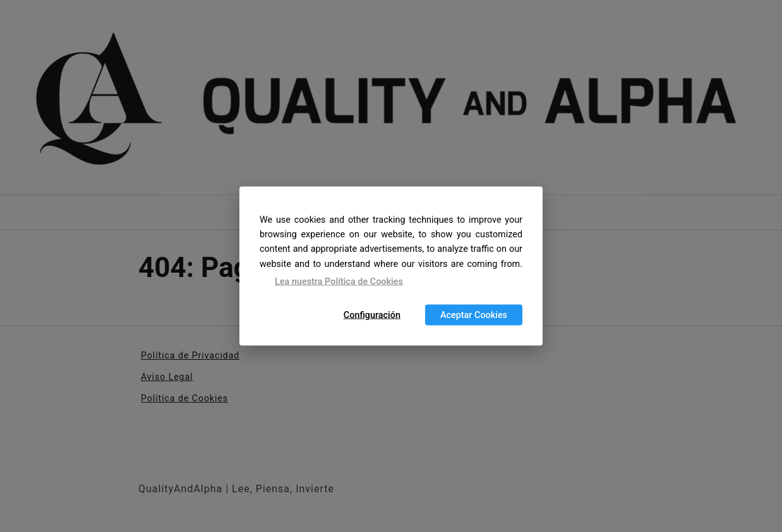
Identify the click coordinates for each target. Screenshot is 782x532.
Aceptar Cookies (474, 315)
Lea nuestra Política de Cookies (339, 281)
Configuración (372, 315)
